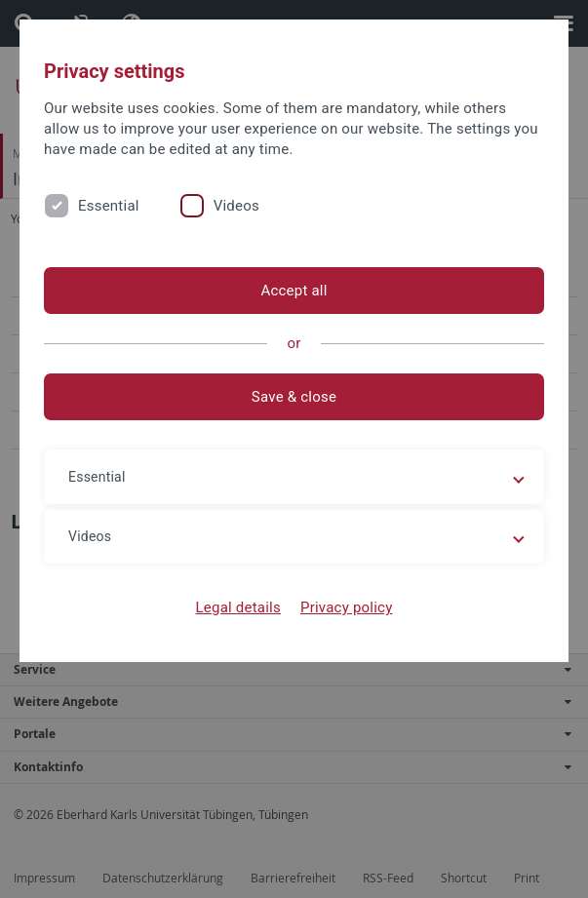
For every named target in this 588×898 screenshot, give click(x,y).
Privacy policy (347, 607)
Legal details (238, 607)
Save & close (294, 397)
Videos (236, 206)
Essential (109, 206)
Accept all (294, 291)
